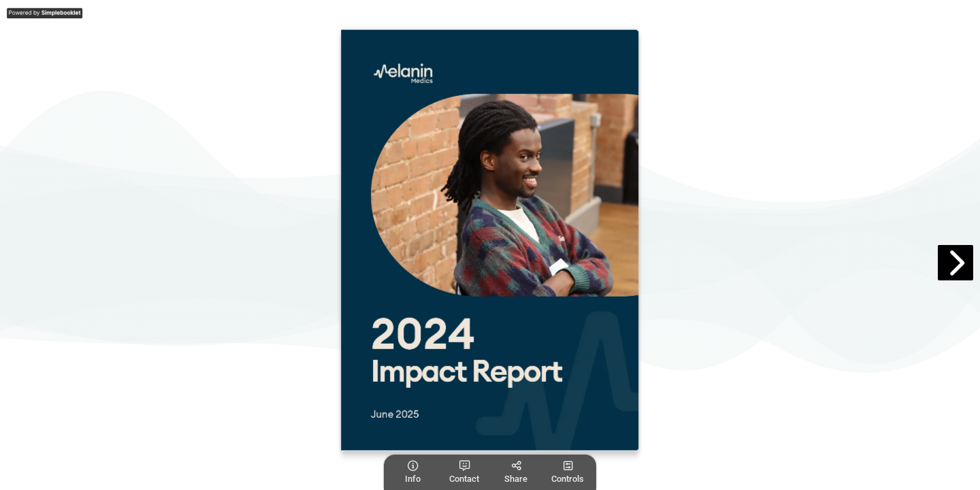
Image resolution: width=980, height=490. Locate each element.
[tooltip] (412, 472)
